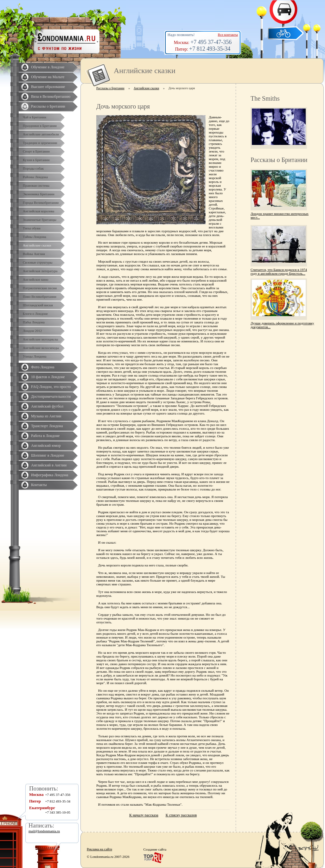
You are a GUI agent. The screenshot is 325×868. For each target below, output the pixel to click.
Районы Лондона (35, 177)
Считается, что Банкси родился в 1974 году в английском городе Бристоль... (279, 272)
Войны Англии (34, 254)
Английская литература (40, 271)
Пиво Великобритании (40, 297)
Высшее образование (48, 87)
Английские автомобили (41, 134)
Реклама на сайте (99, 849)
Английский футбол (47, 406)
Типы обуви (32, 228)
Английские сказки (37, 245)
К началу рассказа (144, 815)
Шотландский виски (38, 305)
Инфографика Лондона (50, 475)
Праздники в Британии (40, 126)
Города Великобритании (41, 203)
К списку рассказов (181, 815)
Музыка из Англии (46, 416)
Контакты (39, 485)
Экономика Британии (39, 194)
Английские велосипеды (41, 348)
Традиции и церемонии (40, 143)
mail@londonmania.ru (44, 831)
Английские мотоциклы (40, 339)
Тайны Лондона (35, 237)
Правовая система (36, 185)
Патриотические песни (40, 288)
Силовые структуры (38, 262)
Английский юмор (46, 446)
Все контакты (228, 34)
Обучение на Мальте (48, 77)
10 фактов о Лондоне (48, 377)
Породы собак (33, 168)
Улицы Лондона (35, 356)
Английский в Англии (49, 465)
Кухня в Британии (36, 160)
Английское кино (36, 279)
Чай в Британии (35, 117)
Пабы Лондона (34, 322)
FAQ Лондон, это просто (51, 387)
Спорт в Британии (36, 151)
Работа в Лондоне (45, 436)
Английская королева (38, 211)
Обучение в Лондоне (48, 67)
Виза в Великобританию (51, 97)
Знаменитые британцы (40, 220)
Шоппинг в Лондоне (48, 455)
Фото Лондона (43, 367)
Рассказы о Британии (48, 106)
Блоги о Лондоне (35, 314)
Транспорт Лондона (47, 426)
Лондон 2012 (32, 331)
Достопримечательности (51, 397)
